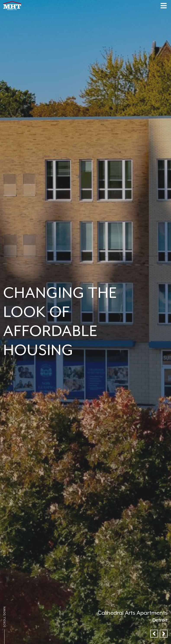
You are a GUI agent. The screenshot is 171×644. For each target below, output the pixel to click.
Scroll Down (4, 617)
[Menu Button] (164, 6)
